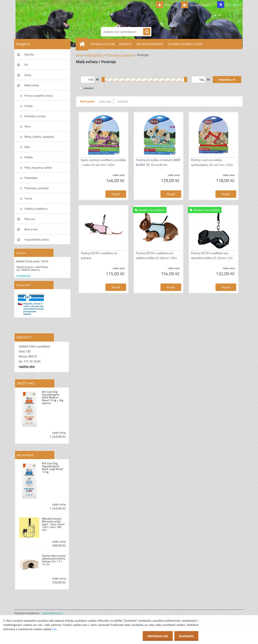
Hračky (29, 106)
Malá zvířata (32, 85)
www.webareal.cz (53, 613)
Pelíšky (29, 157)
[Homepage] (84, 44)
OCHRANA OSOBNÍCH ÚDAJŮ (185, 44)
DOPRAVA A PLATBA (103, 44)
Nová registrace (200, 5)
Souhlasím (186, 636)
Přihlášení (172, 5)
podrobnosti (23, 275)
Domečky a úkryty (35, 116)
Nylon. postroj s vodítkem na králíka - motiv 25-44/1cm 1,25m (103, 162)
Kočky (28, 75)
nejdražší (123, 101)
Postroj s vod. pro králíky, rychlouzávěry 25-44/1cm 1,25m (212, 162)
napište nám (27, 366)
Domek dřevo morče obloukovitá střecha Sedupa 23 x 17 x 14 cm (54, 560)
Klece (28, 126)
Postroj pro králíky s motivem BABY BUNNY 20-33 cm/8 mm (158, 162)
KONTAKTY (126, 44)
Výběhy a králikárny (36, 209)
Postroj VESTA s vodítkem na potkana (99, 256)
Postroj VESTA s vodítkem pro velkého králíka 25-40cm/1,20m (156, 256)
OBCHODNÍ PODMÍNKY (150, 44)
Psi (26, 65)
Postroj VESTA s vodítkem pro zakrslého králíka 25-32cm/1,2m (212, 256)
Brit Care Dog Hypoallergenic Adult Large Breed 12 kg (53, 468)
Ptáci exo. (30, 219)
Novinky (29, 54)
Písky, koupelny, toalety (38, 167)
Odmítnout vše (157, 636)
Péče (27, 147)
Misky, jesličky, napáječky (39, 137)
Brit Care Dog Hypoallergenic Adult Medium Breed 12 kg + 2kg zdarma (53, 397)
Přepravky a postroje (37, 188)
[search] (147, 32)
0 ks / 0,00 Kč (233, 5)
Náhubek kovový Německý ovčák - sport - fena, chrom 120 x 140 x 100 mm (53, 524)
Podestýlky (31, 178)
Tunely (28, 198)
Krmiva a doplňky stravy (39, 95)
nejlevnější (105, 101)
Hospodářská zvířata (37, 239)
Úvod (80, 55)
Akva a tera (31, 229)
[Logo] (115, 13)
